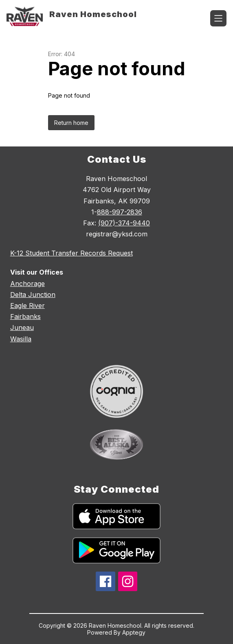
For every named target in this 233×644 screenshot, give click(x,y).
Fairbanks (25, 317)
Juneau (22, 327)
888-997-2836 (120, 212)
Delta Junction (33, 295)
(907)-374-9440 (124, 223)
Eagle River (27, 306)
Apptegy (134, 632)
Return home (71, 123)
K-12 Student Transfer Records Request (71, 253)
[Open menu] (218, 18)
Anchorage (27, 284)
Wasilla (21, 339)
